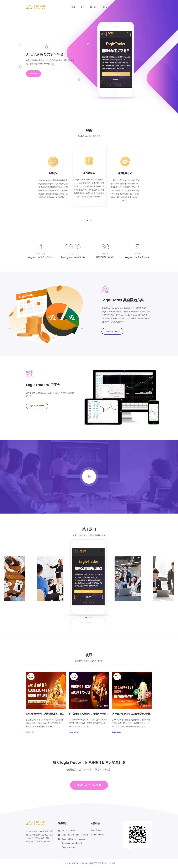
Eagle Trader (96, 830)
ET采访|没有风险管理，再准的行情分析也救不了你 (95, 714)
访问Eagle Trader (112, 331)
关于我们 (94, 7)
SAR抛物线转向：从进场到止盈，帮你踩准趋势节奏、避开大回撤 (59, 714)
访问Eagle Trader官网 (89, 785)
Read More (30, 732)
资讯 (105, 7)
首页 (73, 7)
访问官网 (33, 74)
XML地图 (112, 863)
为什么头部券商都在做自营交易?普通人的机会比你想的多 (141, 714)
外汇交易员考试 (97, 835)
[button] (86, 221)
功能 (83, 7)
